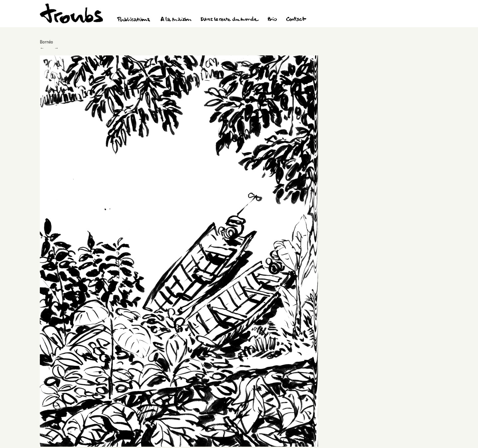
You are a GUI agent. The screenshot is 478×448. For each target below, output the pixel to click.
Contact (296, 20)
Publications (134, 20)
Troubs (71, 13)
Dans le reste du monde (229, 20)
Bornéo (46, 42)
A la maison (176, 20)
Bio (272, 20)
